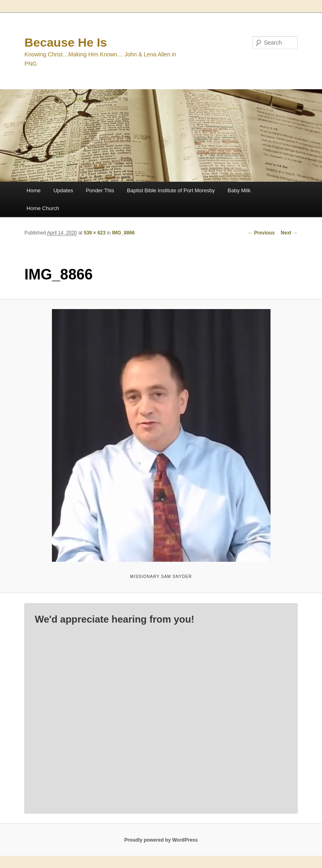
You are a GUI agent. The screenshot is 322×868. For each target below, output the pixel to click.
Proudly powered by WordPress (161, 840)
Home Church (43, 208)
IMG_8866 (123, 233)
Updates (63, 190)
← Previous (261, 233)
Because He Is (65, 42)
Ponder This (100, 190)
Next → (289, 233)
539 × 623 (94, 233)
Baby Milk (239, 190)
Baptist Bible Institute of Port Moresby (171, 190)
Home (34, 190)
